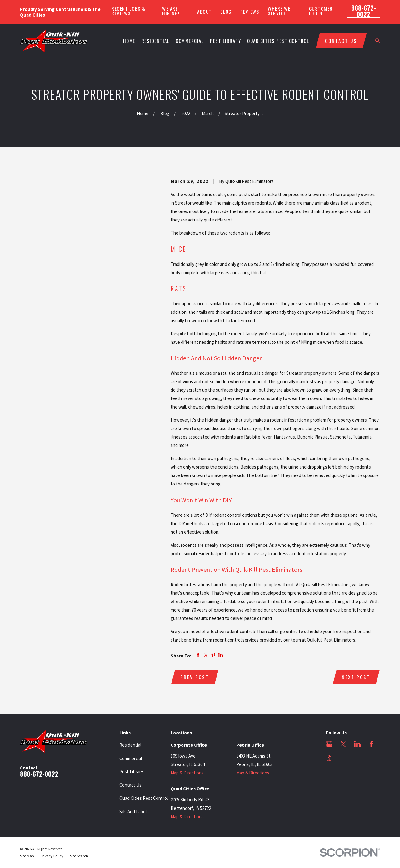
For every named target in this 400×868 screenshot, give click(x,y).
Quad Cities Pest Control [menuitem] (278, 41)
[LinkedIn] (357, 744)
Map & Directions (187, 773)
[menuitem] (27, 856)
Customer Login (321, 11)
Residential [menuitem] (156, 41)
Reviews (250, 12)
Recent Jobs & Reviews (129, 11)
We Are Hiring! (171, 11)
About (205, 12)
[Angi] (343, 758)
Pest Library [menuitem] (225, 41)
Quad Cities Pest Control (144, 798)
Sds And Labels (134, 812)
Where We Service (279, 11)
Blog (226, 12)
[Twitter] (343, 744)
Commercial (131, 758)
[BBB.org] (329, 758)
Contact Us (130, 785)
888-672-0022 (364, 11)
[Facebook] (371, 744)
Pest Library (131, 772)
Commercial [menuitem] (190, 41)
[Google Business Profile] (329, 744)
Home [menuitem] (129, 41)
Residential (130, 745)
